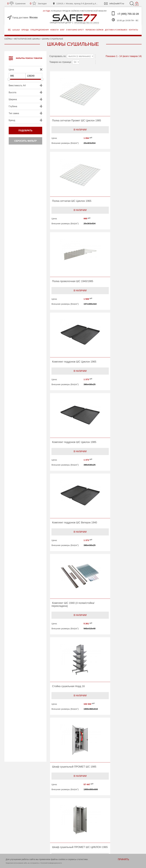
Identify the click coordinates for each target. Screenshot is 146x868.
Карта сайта (54, 838)
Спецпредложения (39, 30)
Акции (80, 820)
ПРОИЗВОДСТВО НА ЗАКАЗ (19, 821)
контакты (133, 30)
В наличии (72, 135)
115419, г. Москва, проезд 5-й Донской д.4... (75, 4)
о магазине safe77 (75, 30)
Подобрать (26, 131)
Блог (62, 30)
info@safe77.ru (114, 4)
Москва (34, 17)
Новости (54, 30)
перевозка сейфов (94, 30)
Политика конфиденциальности (58, 842)
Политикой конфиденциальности (51, 863)
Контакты (53, 834)
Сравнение (16, 3)
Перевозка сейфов (86, 824)
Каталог (14, 30)
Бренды (25, 30)
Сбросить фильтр (25, 141)
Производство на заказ (87, 23)
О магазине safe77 (57, 827)
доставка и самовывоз (116, 30)
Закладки (38, 3)
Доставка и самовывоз (88, 827)
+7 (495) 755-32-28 (125, 13)
